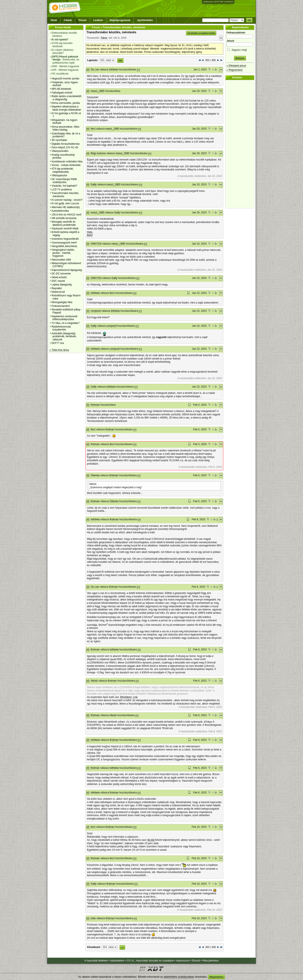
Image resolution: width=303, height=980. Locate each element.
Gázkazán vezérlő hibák (65, 229)
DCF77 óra (58, 343)
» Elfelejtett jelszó (236, 66)
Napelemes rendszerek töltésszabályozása (64, 318)
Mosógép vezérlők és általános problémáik (64, 223)
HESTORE (219, 2)
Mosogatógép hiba (62, 302)
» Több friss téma (59, 350)
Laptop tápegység (62, 285)
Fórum (83, 20)
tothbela (114, 70)
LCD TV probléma (62, 190)
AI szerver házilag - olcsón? (67, 200)
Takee (104, 38)
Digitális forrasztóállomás (66, 144)
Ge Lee (95, 70)
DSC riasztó (58, 281)
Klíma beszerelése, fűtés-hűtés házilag (66, 128)
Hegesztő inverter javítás (65, 79)
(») (138, 70)
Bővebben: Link (129, 697)
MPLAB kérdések (61, 89)
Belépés (240, 58)
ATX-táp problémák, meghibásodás (62, 170)
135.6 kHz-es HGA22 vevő (66, 215)
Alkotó (94, 681)
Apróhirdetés (145, 20)
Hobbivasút (208, 2)
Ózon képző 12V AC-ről (65, 147)
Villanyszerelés (60, 151)
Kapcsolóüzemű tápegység (67, 270)
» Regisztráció (234, 70)
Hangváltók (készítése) (64, 246)
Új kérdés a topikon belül (201, 33)
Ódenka (95, 475)
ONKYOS (96, 244)
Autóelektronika (60, 211)
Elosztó (196, 961)
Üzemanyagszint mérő (64, 243)
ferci (93, 129)
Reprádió (57, 288)
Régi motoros (98, 153)
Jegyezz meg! (240, 49)
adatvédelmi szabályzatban (179, 977)
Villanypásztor (59, 175)
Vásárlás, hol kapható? (64, 186)
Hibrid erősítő (59, 277)
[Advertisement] (241, 144)
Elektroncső (58, 292)
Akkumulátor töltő (61, 260)
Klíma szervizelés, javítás (66, 103)
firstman (95, 405)
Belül (90, 235)
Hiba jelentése (211, 961)
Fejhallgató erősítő (62, 93)
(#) (88, 70)
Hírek (54, 20)
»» (122, 947)
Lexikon (98, 20)
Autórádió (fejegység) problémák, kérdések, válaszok (64, 336)
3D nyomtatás (59, 140)
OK (249, 20)
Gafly (94, 185)
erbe (93, 918)
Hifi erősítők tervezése (64, 218)
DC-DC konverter (61, 274)
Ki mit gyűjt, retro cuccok (65, 203)
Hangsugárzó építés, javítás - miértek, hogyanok (63, 253)
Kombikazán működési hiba (67, 162)
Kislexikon (229, 2)
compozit (96, 311)
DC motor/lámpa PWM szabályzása (64, 181)
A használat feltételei (96, 961)
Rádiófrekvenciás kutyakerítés (61, 328)
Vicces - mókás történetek (66, 165)
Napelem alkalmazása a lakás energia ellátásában (66, 108)
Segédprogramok (120, 20)
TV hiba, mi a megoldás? (66, 323)
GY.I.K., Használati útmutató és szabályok (150, 961)
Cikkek (68, 20)
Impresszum (183, 961)
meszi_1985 (98, 91)
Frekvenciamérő (61, 306)
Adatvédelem (117, 961)
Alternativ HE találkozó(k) (66, 207)
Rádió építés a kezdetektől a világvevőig (66, 98)
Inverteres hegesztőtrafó (65, 239)
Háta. (90, 232)
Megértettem (216, 977)
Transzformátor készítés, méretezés (111, 32)
